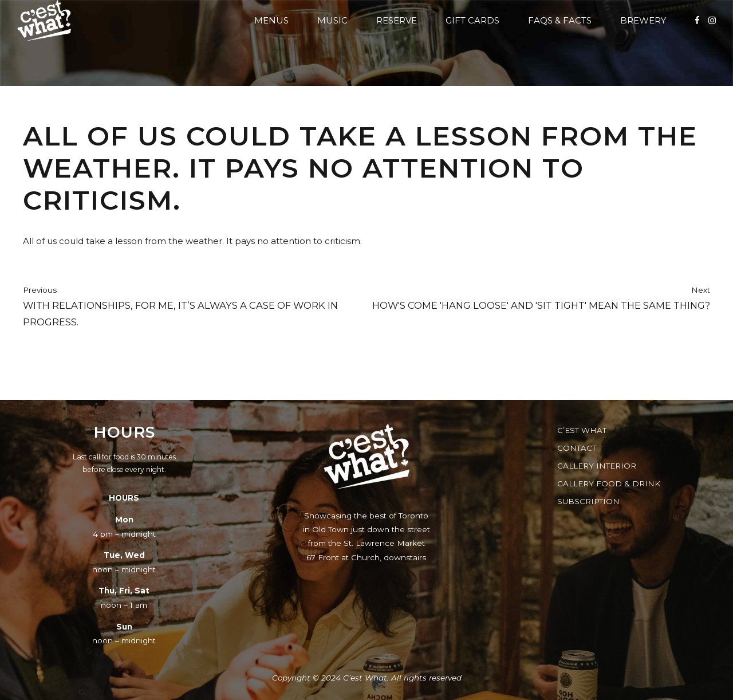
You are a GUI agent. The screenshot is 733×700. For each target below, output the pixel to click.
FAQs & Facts (560, 20)
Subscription (588, 501)
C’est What (582, 430)
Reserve (397, 20)
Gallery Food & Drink (609, 483)
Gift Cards (472, 20)
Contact (577, 448)
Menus (271, 20)
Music (332, 20)
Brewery (643, 20)
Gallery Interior (597, 466)
